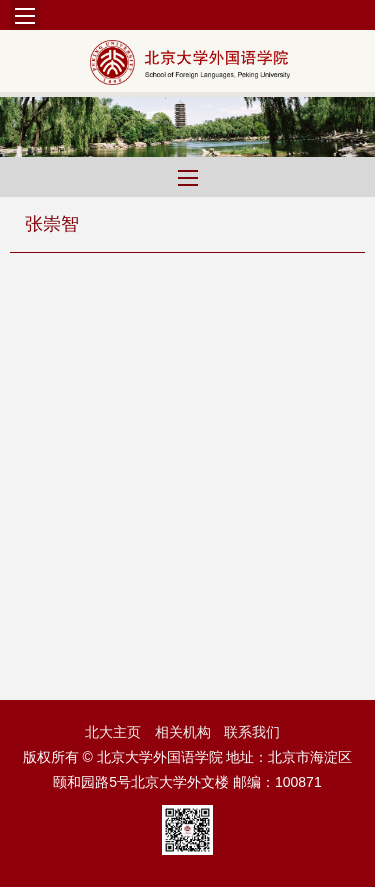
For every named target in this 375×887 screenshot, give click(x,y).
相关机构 (183, 732)
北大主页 (113, 732)
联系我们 (252, 732)
